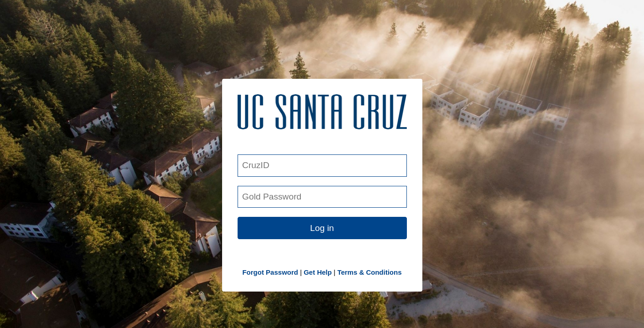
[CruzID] (322, 166)
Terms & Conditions (369, 272)
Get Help (318, 272)
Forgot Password (270, 272)
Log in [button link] (322, 228)
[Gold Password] (322, 197)
